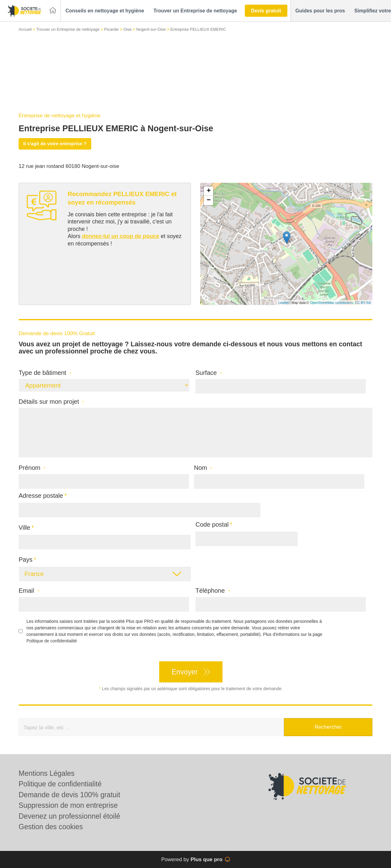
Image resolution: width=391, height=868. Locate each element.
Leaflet (283, 303)
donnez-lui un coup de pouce (121, 236)
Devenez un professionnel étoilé (69, 816)
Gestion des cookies (51, 827)
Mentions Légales (47, 773)
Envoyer (185, 672)
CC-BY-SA (363, 303)
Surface (209, 373)
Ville (24, 528)
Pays (25, 560)
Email (29, 591)
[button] (105, 11)
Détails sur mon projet (51, 402)
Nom (203, 468)
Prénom (32, 468)
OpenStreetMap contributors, (332, 303)
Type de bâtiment (45, 373)
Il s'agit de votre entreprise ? (55, 144)
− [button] (209, 200)
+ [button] (209, 191)
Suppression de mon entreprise (68, 805)
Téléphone (213, 591)
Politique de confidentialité (52, 641)
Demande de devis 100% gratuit (69, 795)
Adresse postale (41, 496)
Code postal (212, 524)
